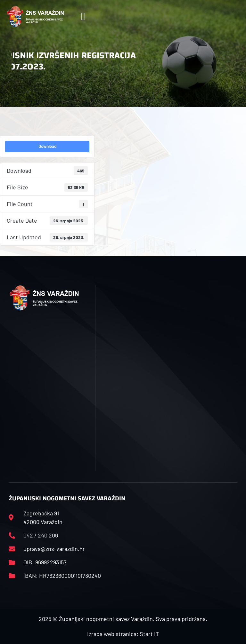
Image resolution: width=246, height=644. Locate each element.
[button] (83, 16)
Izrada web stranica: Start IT (123, 634)
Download (47, 146)
